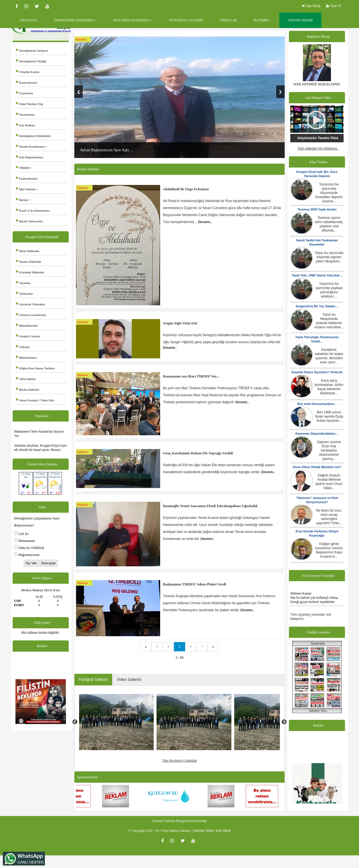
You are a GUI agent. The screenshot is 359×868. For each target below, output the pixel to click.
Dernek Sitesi (203, 831)
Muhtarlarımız (27, 358)
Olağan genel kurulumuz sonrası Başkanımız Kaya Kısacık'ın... (329, 550)
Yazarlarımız (25, 114)
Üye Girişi (311, 6)
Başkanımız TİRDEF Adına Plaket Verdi (195, 584)
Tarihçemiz (24, 294)
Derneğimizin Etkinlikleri (33, 136)
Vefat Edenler (26, 379)
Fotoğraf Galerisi (28, 336)
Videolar (23, 347)
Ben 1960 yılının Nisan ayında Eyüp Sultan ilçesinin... (329, 416)
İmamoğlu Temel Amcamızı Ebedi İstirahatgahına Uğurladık (210, 506)
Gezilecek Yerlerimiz (31, 304)
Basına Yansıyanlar (29, 221)
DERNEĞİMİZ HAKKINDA (74, 20)
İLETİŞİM (261, 20)
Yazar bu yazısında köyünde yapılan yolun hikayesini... (329, 257)
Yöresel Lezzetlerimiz (31, 315)
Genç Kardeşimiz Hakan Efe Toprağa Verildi (198, 453)
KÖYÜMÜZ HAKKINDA (132, 20)
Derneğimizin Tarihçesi (32, 51)
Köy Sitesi (223, 831)
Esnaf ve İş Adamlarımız (33, 210)
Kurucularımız (27, 83)
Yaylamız (23, 283)
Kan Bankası (26, 125)
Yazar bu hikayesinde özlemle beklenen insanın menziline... (329, 321)
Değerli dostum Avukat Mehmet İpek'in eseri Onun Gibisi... (329, 482)
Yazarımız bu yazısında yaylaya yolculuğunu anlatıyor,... (329, 290)
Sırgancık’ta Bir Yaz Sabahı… (317, 306)
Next (280, 92)
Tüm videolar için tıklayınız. (318, 148)
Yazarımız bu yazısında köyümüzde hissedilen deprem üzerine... (329, 193)
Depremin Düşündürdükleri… (317, 434)
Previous (79, 92)
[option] (117, 722)
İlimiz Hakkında (28, 251)
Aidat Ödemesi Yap (29, 104)
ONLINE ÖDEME (300, 20)
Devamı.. (205, 222)
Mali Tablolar (26, 189)
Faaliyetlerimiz (27, 178)
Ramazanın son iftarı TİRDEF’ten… (192, 376)
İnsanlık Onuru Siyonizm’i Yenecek (317, 372)
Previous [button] (75, 722)
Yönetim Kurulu (28, 72)
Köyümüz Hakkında (30, 272)
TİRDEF (23, 168)
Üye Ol (333, 6)
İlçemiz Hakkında (29, 262)
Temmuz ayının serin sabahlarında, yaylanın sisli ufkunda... (329, 224)
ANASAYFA (28, 20)
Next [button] (284, 722)
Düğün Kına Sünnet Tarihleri (35, 368)
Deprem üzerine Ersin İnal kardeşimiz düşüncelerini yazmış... (329, 450)
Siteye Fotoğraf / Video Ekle (35, 400)
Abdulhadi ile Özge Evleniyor (186, 189)
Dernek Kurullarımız (30, 146)
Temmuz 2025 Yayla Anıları (317, 209)
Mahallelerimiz (27, 326)
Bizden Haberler (28, 390)
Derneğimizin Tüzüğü (31, 61)
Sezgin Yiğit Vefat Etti (180, 323)
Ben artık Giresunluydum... (317, 404)
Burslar (22, 200)
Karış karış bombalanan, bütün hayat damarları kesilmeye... (329, 387)
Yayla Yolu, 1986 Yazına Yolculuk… (317, 275)
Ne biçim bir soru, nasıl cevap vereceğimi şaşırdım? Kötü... (329, 517)
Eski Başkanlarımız (30, 157)
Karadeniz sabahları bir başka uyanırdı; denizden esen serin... (329, 356)
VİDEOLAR (228, 20)
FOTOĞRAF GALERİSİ (186, 20)
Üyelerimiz (24, 93)
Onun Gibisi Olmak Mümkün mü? (317, 467)
